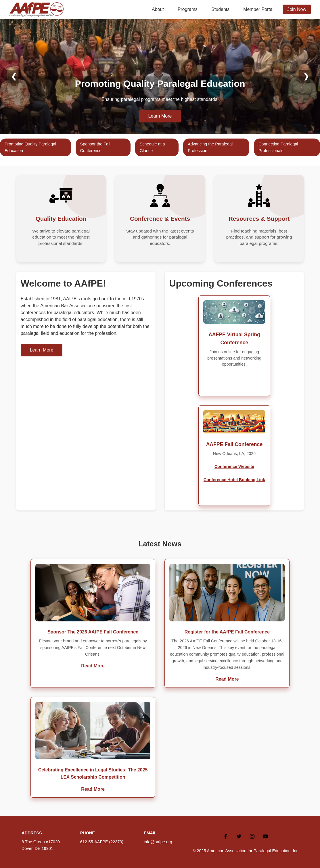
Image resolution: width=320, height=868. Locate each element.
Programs (188, 9)
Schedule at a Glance (152, 147)
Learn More (160, 116)
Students (220, 9)
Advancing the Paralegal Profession (210, 147)
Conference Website (234, 466)
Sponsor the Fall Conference (95, 147)
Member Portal (258, 9)
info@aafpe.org (158, 842)
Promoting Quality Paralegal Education (30, 147)
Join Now (297, 9)
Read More (93, 666)
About (158, 9)
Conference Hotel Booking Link (234, 480)
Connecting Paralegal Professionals (278, 147)
